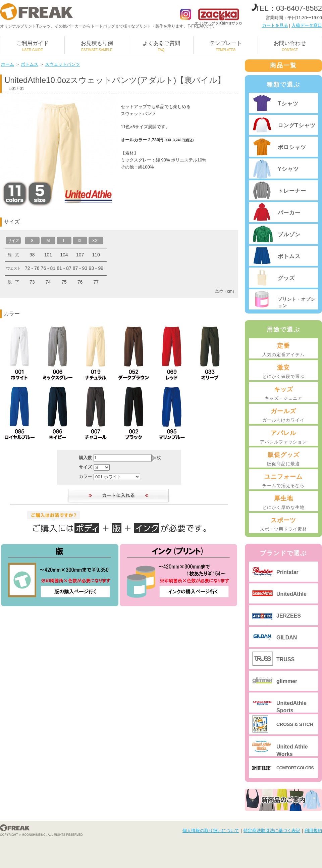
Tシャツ (288, 104)
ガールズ (283, 416)
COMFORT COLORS (295, 768)
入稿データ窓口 (307, 25)
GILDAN (287, 638)
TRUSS (285, 659)
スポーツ (283, 525)
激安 (283, 372)
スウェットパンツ (62, 64)
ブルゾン (289, 234)
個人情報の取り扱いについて (211, 831)
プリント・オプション (297, 302)
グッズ (286, 278)
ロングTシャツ (297, 125)
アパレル (283, 437)
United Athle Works (292, 750)
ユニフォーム (283, 481)
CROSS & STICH (295, 724)
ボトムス (30, 64)
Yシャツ (288, 169)
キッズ (283, 394)
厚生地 (283, 503)
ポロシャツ (292, 147)
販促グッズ (283, 459)
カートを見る (275, 25)
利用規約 (313, 831)
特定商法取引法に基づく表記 (272, 831)
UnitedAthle (291, 594)
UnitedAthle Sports (291, 706)
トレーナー (292, 191)
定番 (283, 350)
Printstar (287, 572)
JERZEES (289, 616)
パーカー (289, 213)
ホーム (8, 64)
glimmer (287, 681)
